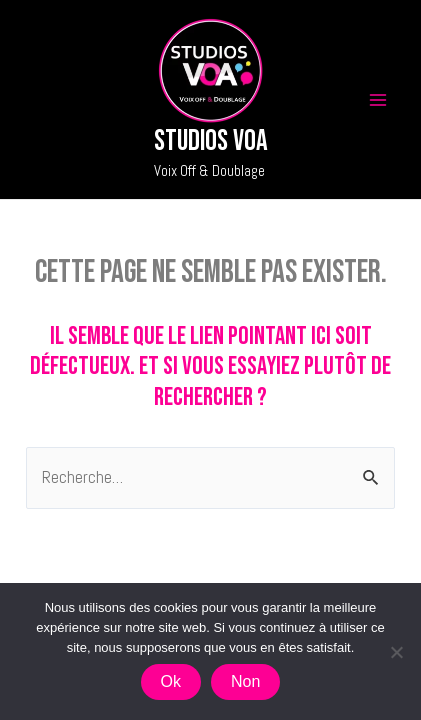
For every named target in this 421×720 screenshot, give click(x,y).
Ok (171, 681)
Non (245, 681)
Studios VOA (211, 141)
